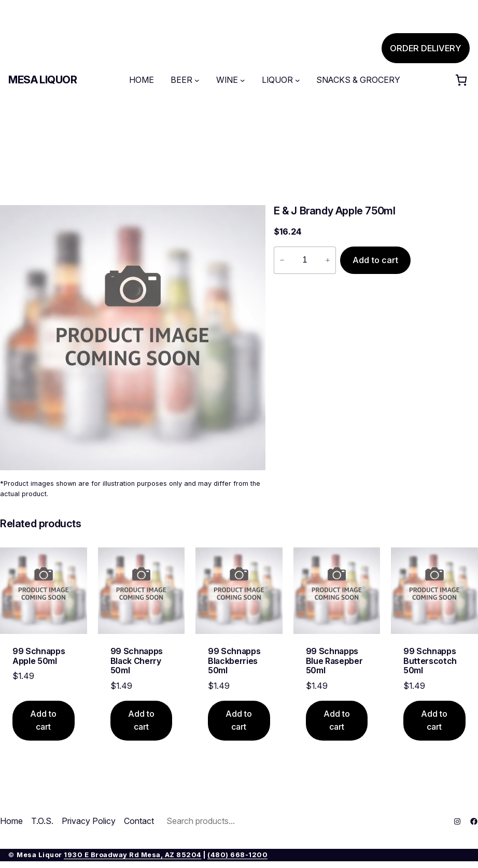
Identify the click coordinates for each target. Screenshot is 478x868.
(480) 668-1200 (237, 855)
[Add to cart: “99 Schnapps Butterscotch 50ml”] (434, 721)
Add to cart (375, 260)
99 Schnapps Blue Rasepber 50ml (334, 661)
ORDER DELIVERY (426, 48)
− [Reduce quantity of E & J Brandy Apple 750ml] (282, 260)
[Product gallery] (133, 338)
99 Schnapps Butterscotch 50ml (430, 661)
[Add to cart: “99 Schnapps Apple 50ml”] (44, 721)
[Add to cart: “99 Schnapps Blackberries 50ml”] (239, 721)
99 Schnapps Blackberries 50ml (234, 661)
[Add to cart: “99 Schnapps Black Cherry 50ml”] (142, 721)
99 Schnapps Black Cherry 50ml (137, 661)
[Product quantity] (305, 260)
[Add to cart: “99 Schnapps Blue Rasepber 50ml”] (337, 721)
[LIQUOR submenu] (298, 80)
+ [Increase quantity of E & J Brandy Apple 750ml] (328, 260)
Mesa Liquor (43, 80)
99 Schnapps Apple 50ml (39, 656)
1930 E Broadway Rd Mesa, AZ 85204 (133, 855)
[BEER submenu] (197, 80)
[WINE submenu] (243, 80)
